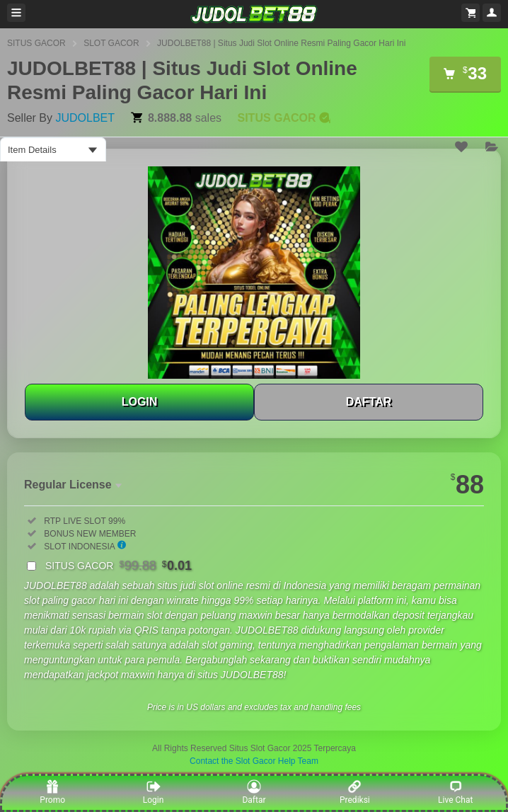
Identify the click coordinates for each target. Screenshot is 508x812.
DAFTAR (369, 402)
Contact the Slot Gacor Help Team (254, 761)
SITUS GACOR (36, 43)
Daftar (254, 792)
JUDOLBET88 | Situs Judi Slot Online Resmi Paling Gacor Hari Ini (281, 43)
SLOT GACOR (111, 43)
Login (154, 792)
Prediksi (355, 792)
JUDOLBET (85, 118)
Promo (52, 792)
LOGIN (140, 402)
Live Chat (455, 792)
